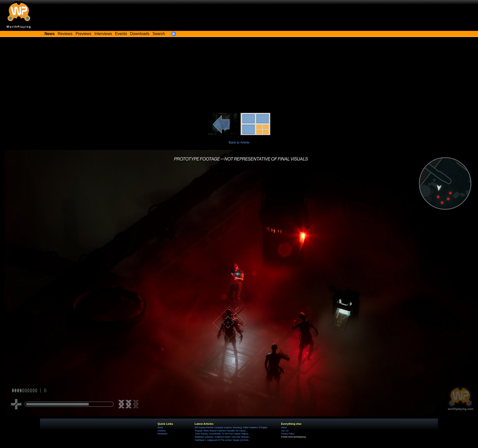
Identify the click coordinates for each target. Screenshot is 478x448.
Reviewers (163, 434)
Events (121, 34)
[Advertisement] (239, 76)
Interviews (103, 34)
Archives (162, 431)
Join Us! (285, 431)
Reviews (65, 34)
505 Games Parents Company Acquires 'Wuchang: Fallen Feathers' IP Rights (231, 428)
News (160, 428)
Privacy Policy (288, 434)
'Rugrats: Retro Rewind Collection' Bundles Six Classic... (221, 431)
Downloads (140, 34)
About (284, 428)
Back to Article (239, 142)
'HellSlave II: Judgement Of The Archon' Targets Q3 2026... (222, 440)
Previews (83, 34)
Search (159, 34)
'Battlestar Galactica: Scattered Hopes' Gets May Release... (223, 437)
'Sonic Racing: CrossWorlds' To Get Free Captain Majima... (222, 434)
